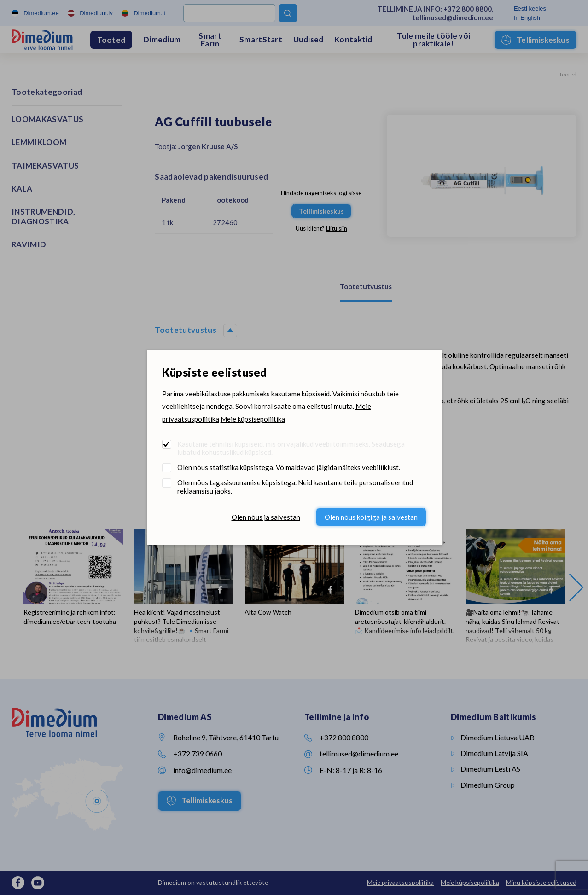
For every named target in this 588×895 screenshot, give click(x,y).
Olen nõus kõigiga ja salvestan (371, 517)
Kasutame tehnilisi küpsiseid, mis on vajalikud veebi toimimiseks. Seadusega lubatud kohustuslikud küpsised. (291, 448)
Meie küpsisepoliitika (253, 419)
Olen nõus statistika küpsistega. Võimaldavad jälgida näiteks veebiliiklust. (289, 467)
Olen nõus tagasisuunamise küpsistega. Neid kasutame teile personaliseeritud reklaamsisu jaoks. (295, 487)
